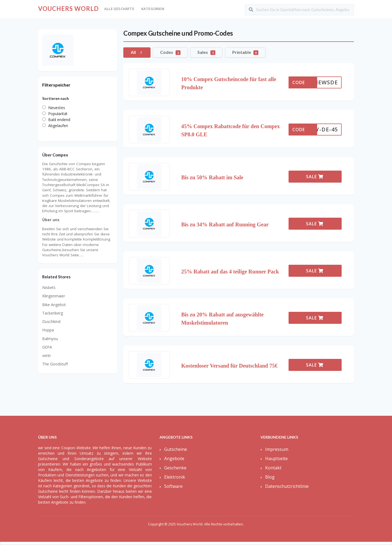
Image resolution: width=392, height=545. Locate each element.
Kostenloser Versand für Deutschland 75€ (229, 366)
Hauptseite (276, 458)
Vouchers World (68, 9)
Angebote (174, 458)
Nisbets (49, 287)
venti (46, 355)
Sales (206, 52)
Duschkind (51, 321)
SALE (315, 177)
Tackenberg (53, 313)
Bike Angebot (54, 305)
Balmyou (50, 339)
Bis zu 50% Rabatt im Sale (212, 177)
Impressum (277, 449)
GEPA (47, 347)
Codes (170, 52)
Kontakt (273, 468)
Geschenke (175, 468)
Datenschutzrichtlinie (287, 486)
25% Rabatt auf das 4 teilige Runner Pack (230, 272)
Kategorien (153, 9)
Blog (270, 477)
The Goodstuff (55, 364)
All (137, 52)
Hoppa (48, 330)
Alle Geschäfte (119, 9)
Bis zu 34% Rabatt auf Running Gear (225, 224)
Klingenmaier (54, 296)
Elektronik (175, 477)
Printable (245, 52)
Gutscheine (176, 449)
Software (173, 486)
